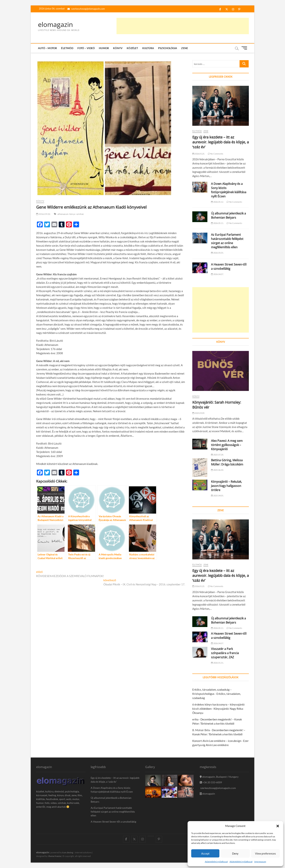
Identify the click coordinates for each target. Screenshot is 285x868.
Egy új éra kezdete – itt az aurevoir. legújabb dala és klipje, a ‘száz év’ (221, 142)
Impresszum (260, 862)
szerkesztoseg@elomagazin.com (86, 9)
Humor (104, 48)
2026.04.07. (217, 274)
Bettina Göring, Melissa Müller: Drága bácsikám (227, 462)
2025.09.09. (199, 413)
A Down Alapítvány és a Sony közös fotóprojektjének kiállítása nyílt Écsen (229, 190)
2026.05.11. (217, 223)
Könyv (118, 48)
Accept (205, 853)
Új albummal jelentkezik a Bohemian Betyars (228, 215)
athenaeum (63, 214)
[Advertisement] (183, 26)
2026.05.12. (217, 202)
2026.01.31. (217, 663)
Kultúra (148, 48)
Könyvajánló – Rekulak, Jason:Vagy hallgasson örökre (226, 486)
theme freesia (55, 856)
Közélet (132, 48)
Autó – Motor (47, 48)
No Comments (216, 154)
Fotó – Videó (86, 48)
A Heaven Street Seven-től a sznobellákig (229, 267)
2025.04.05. (217, 496)
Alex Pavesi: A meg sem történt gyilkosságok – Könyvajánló (227, 445)
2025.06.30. (217, 470)
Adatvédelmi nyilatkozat (216, 862)
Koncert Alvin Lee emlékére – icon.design (217, 741)
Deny (235, 853)
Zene (185, 48)
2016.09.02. (44, 214)
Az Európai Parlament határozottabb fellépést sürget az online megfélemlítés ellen (227, 241)
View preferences (265, 853)
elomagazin (55, 25)
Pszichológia (168, 48)
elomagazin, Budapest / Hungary (219, 777)
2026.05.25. (199, 154)
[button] (278, 826)
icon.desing (68, 852)
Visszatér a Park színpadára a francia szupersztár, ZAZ (225, 653)
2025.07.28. (217, 455)
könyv (72, 214)
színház (80, 214)
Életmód (67, 48)
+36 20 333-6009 (211, 782)
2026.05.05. (217, 253)
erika (195, 719)
